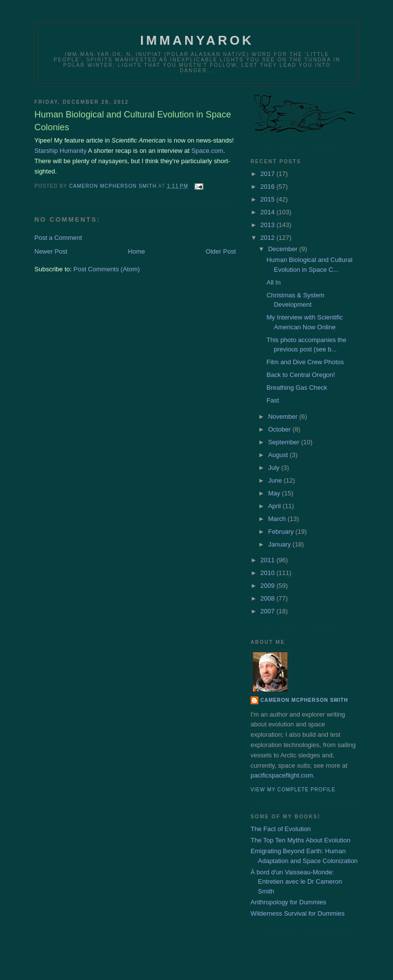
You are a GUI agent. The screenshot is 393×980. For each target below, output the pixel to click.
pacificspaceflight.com (282, 775)
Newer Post (51, 251)
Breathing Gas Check (297, 388)
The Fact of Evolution (281, 829)
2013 (268, 225)
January (281, 544)
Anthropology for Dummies (288, 902)
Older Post (221, 251)
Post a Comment (58, 238)
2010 (268, 573)
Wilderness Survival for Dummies (297, 913)
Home (137, 251)
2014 (268, 212)
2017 (268, 174)
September (285, 442)
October (281, 429)
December (284, 249)
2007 (268, 611)
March (278, 519)
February (282, 532)
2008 (268, 598)
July (275, 468)
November (284, 417)
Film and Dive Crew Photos (305, 362)
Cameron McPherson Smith (304, 700)
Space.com (207, 151)
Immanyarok (197, 40)
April (276, 506)
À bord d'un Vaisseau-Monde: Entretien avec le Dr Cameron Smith (296, 882)
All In (273, 282)
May (275, 493)
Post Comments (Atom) (107, 269)
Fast (272, 400)
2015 (268, 199)
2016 (268, 187)
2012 (268, 238)
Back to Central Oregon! (300, 375)
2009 (268, 586)
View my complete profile (293, 790)
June (276, 480)
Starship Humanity (60, 151)
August (279, 455)
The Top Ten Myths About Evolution (300, 840)
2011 (268, 560)
